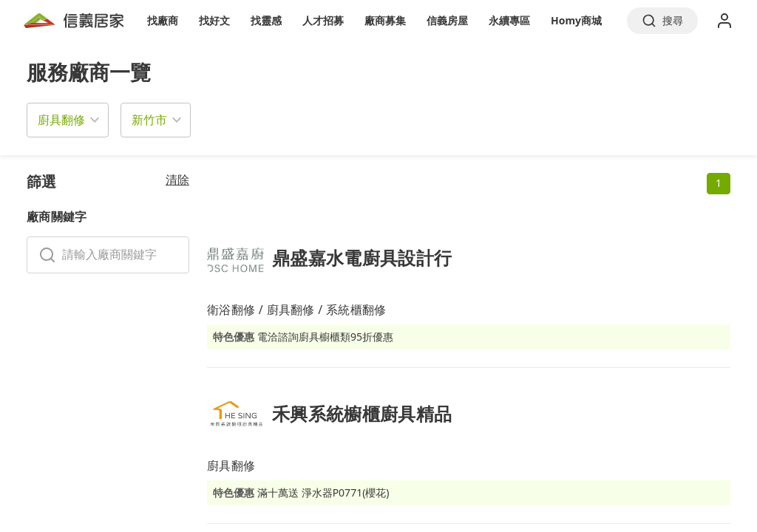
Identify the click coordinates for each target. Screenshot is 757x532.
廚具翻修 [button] (61, 120)
